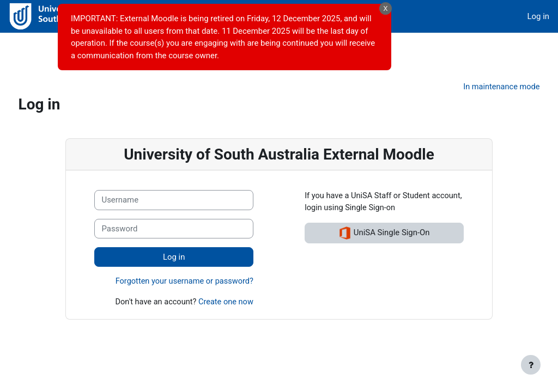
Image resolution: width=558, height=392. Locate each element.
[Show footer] (531, 365)
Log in (538, 16)
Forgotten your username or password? (182, 260)
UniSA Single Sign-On (386, 211)
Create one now (225, 280)
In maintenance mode (480, 65)
